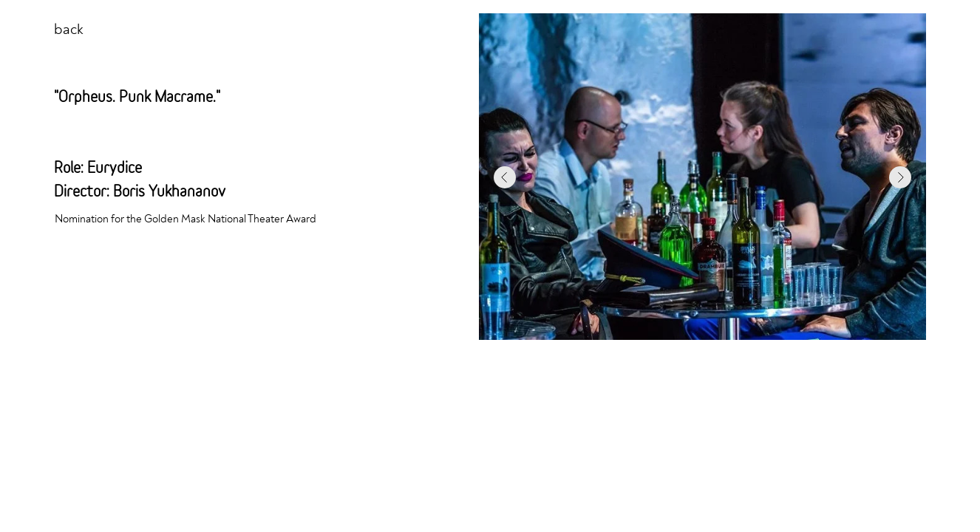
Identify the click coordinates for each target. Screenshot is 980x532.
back (69, 29)
